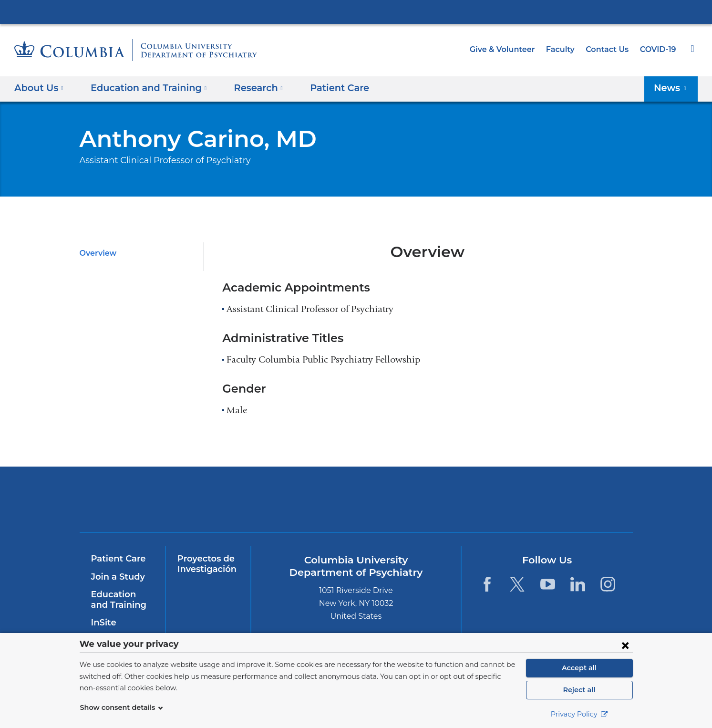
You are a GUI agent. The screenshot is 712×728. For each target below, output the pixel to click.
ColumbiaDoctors (562, 499)
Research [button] (247, 88)
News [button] (672, 88)
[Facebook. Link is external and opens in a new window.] (487, 584)
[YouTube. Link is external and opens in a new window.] (548, 584)
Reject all (579, 690)
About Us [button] (39, 88)
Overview (97, 253)
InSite (103, 623)
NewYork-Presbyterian (287, 505)
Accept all (579, 668)
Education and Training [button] (143, 88)
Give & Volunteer (509, 49)
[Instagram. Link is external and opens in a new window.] (608, 584)
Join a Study (117, 577)
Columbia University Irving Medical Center (356, 11)
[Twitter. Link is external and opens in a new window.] (517, 584)
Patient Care (323, 88)
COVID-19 (659, 49)
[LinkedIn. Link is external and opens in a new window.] (578, 584)
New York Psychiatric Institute (425, 501)
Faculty (565, 49)
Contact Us (609, 49)
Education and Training (121, 600)
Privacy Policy (579, 714)
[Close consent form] (625, 645)
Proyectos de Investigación (205, 564)
